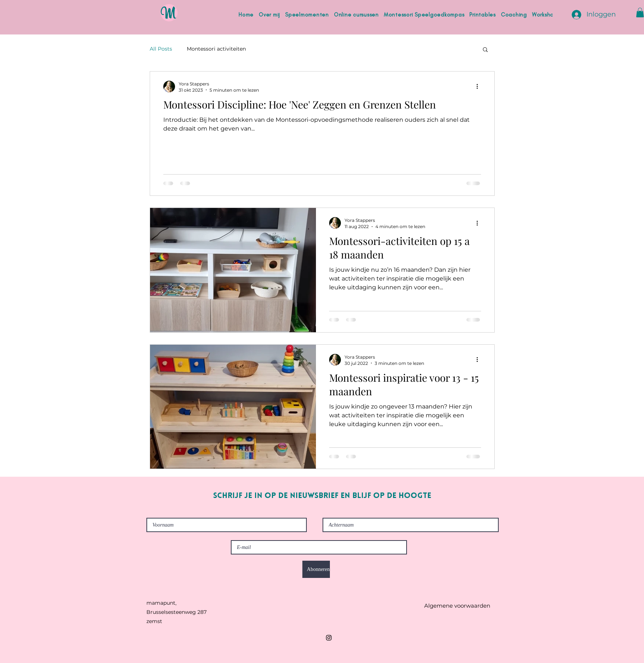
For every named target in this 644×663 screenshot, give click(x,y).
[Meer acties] (480, 87)
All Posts (161, 49)
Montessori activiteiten (216, 49)
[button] (640, 12)
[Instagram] (329, 638)
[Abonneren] (316, 569)
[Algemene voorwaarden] (457, 606)
